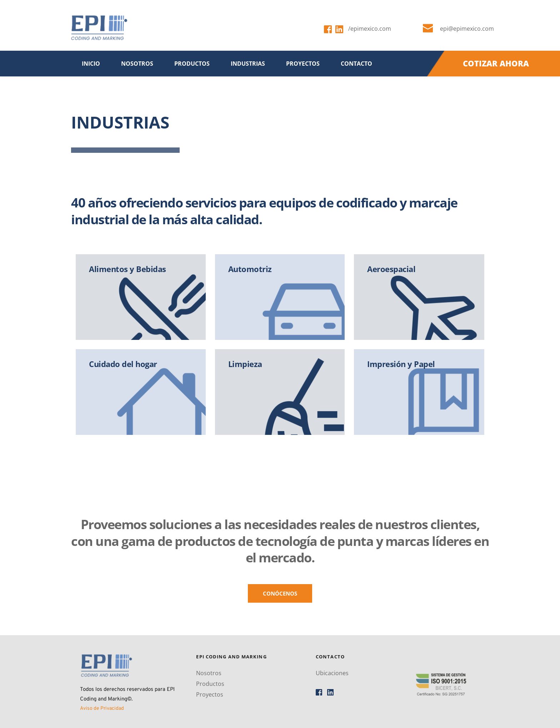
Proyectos (210, 694)
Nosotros (209, 673)
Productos (210, 684)
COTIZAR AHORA (496, 63)
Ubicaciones (332, 673)
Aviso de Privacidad (102, 709)
